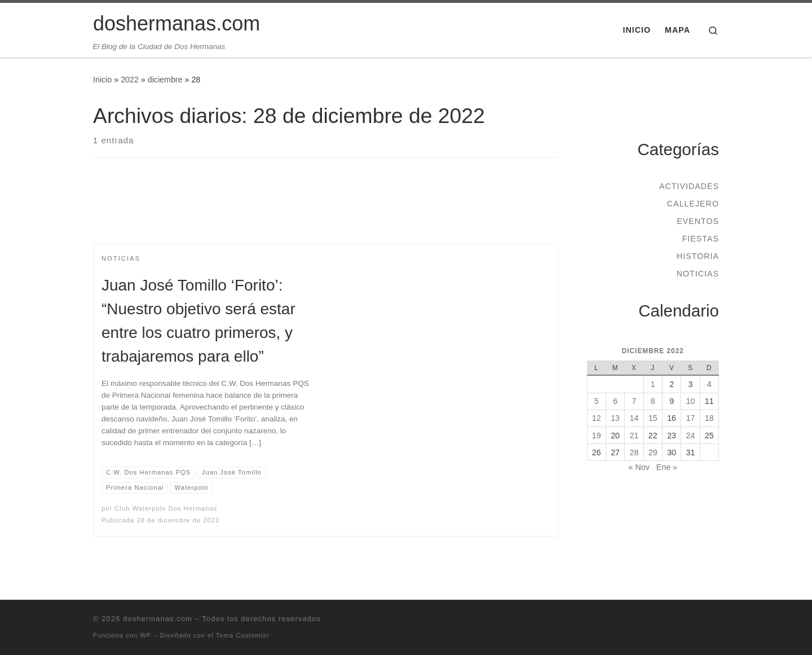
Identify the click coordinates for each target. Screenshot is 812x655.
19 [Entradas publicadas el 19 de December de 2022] (597, 436)
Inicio (102, 80)
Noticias (698, 274)
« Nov (639, 467)
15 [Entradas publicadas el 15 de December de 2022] (653, 418)
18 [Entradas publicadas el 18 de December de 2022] (709, 418)
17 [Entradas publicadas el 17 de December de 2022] (691, 418)
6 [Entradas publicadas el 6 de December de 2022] (615, 401)
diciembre (165, 80)
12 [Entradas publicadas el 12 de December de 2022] (597, 418)
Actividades (689, 186)
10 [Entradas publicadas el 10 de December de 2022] (691, 401)
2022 (130, 80)
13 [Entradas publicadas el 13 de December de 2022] (615, 418)
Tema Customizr (243, 635)
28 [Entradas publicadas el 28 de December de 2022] (634, 452)
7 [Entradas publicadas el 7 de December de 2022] (634, 401)
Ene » (667, 467)
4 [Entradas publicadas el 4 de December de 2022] (709, 384)
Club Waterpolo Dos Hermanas (166, 508)
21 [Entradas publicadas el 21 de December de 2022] (634, 436)
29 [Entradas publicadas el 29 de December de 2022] (653, 452)
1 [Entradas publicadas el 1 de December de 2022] (653, 384)
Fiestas (701, 239)
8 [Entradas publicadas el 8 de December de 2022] (653, 401)
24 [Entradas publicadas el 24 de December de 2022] (691, 436)
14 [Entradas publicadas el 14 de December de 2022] (634, 418)
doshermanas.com (158, 619)
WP (145, 635)
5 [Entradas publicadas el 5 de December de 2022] (597, 401)
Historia (698, 256)
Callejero (693, 204)
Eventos (698, 221)
